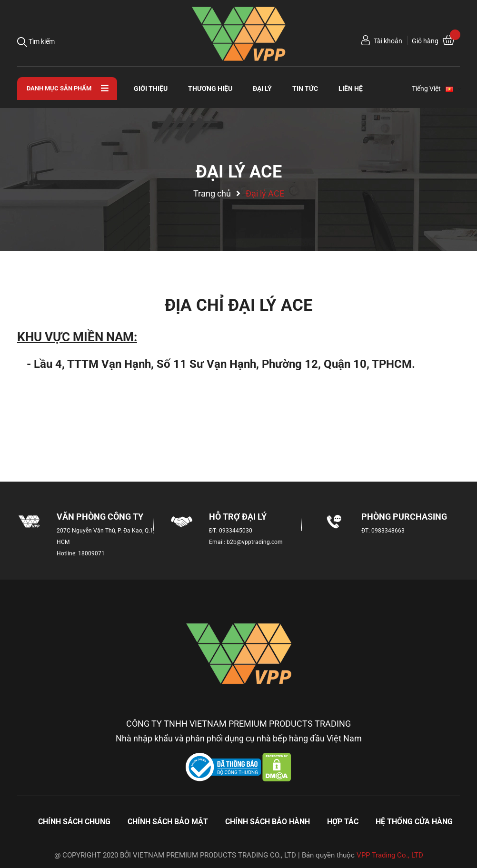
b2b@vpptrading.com (255, 542)
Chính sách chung (74, 822)
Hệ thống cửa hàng (414, 822)
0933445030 (236, 531)
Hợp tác (343, 822)
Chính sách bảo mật (168, 822)
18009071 (91, 553)
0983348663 (388, 531)
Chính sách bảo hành (268, 822)
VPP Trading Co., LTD (390, 855)
